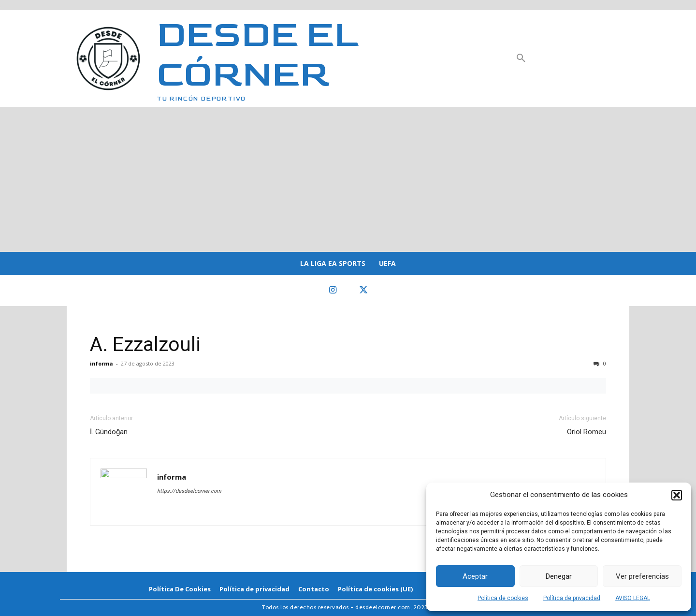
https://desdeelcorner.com (189, 491)
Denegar (559, 576)
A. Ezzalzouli (145, 344)
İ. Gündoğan (109, 432)
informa (101, 363)
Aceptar (475, 576)
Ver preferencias (642, 576)
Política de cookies (503, 598)
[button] (677, 495)
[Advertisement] (348, 179)
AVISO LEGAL (633, 598)
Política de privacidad (572, 598)
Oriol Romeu (587, 432)
